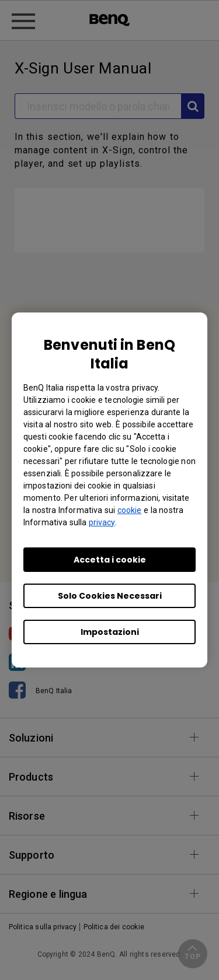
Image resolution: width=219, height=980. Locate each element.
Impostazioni (110, 632)
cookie (130, 510)
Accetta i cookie (110, 560)
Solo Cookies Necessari (110, 596)
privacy (102, 522)
